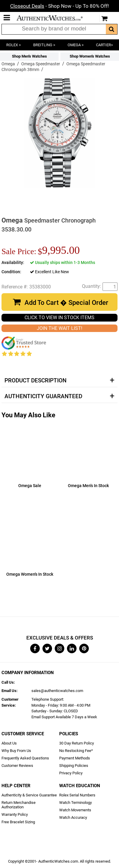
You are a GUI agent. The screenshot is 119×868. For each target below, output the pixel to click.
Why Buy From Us (16, 751)
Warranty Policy (15, 814)
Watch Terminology (75, 803)
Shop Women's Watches (90, 56)
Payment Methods (75, 758)
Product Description (35, 381)
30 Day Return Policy (77, 743)
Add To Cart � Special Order (66, 303)
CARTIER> (104, 45)
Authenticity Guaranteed (43, 396)
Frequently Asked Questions (25, 758)
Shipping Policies (74, 766)
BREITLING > (44, 45)
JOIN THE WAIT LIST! (59, 328)
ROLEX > (14, 45)
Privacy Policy (71, 773)
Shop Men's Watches (29, 56)
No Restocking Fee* (76, 751)
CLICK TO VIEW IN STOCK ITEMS (59, 318)
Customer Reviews (17, 766)
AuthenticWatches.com (54, 18)
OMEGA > (76, 45)
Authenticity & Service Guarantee (29, 795)
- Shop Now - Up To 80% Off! (59, 6)
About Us (9, 743)
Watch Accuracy (73, 817)
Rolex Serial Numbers (77, 795)
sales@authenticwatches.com (57, 691)
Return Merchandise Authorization (19, 805)
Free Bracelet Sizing (18, 822)
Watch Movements (75, 810)
